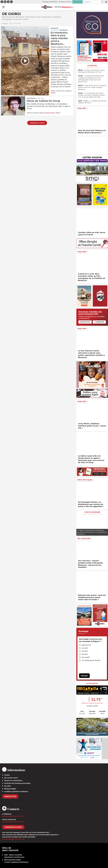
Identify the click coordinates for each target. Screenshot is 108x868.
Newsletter (10, 796)
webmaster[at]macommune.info (13, 839)
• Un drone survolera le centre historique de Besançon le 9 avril (91, 71)
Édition (58, 7)
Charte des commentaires (13, 781)
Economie (55, 30)
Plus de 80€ (86, 657)
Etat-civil (41, 98)
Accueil (5, 23)
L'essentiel (92, 66)
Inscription (85, 322)
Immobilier (63, 30)
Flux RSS (7, 786)
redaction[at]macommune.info (13, 816)
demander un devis (13, 827)
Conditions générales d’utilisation (16, 792)
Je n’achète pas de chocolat (91, 660)
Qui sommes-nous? (11, 778)
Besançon (55, 28)
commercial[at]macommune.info (13, 822)
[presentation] (78, 524)
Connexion (99, 322)
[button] (102, 2)
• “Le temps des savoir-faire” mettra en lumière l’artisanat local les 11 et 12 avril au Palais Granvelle (91, 95)
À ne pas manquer (92, 512)
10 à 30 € (85, 648)
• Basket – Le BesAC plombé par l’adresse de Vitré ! (92, 102)
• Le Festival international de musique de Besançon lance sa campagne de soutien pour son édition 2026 (91, 79)
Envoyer (84, 676)
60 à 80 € (85, 654)
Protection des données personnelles (17, 783)
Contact (7, 775)
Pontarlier (31, 98)
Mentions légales (10, 789)
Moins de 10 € (86, 645)
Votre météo (92, 683)
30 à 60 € (85, 651)
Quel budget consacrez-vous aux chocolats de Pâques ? (91, 640)
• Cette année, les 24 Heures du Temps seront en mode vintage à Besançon (92, 87)
